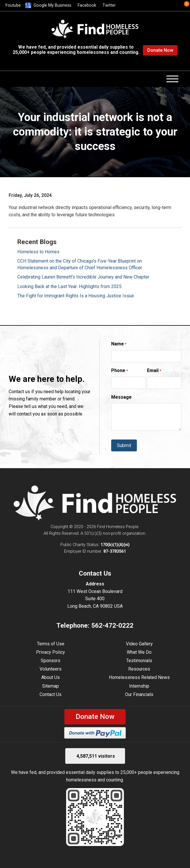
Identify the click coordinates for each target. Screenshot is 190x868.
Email (154, 371)
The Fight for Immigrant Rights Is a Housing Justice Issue (76, 296)
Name (119, 344)
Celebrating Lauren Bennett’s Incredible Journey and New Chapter (83, 277)
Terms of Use (51, 644)
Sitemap (51, 686)
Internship (139, 686)
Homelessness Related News (139, 677)
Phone (120, 371)
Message (121, 397)
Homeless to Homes (38, 252)
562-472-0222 (112, 625)
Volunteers (51, 669)
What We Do (139, 652)
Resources (139, 669)
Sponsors (51, 661)
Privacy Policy (51, 652)
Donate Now (160, 50)
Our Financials (139, 694)
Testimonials (139, 661)
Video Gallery (139, 644)
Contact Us (51, 694)
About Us (51, 677)
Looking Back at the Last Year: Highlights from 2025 (69, 286)
